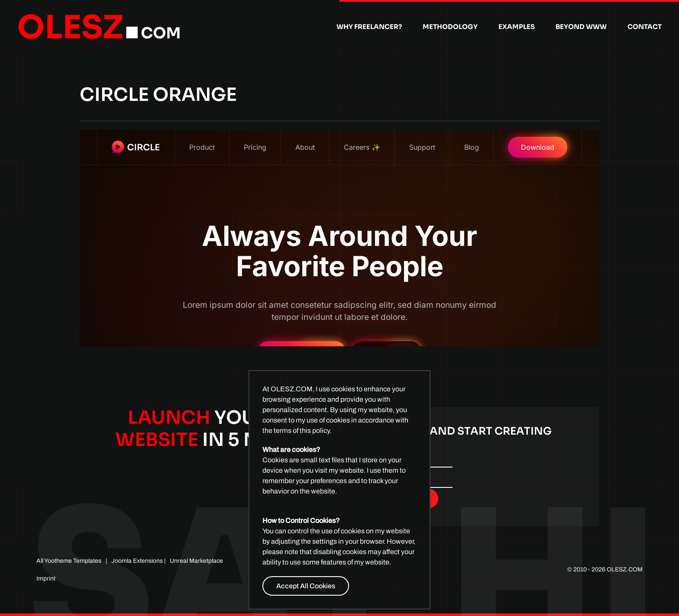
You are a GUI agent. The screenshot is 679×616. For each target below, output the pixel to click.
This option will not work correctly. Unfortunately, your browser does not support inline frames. (339, 238)
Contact (645, 27)
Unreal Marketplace (196, 561)
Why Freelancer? (369, 27)
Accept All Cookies (306, 586)
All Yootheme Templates (69, 561)
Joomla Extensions (137, 561)
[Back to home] (99, 27)
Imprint (46, 579)
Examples (517, 27)
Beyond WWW (581, 27)
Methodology (450, 27)
